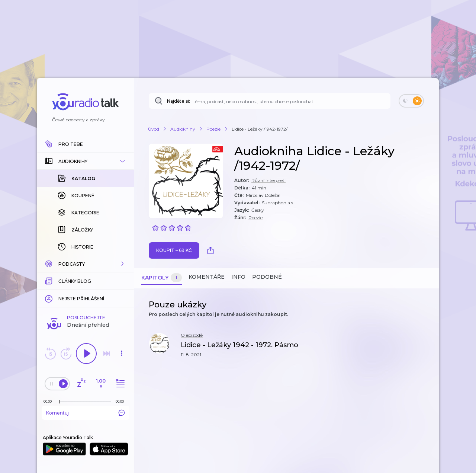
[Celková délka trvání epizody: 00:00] (122, 401)
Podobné (267, 277)
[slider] (60, 402)
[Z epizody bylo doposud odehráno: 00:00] (49, 401)
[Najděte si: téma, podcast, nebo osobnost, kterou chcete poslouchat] (270, 101)
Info (238, 277)
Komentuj (86, 413)
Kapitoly (162, 278)
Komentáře (207, 277)
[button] (86, 161)
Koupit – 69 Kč (174, 250)
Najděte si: (178, 101)
